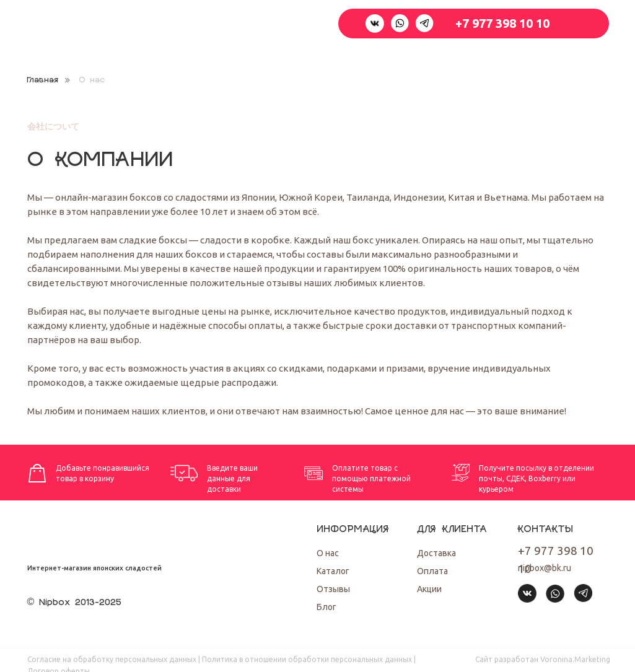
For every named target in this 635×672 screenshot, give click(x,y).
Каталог (333, 571)
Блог (326, 607)
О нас (328, 553)
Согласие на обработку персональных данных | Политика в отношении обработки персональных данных (220, 659)
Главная (42, 80)
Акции (429, 589)
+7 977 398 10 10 (502, 23)
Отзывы (333, 589)
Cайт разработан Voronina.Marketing (543, 659)
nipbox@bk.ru (545, 568)
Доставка (436, 553)
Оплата (432, 571)
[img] (559, 623)
